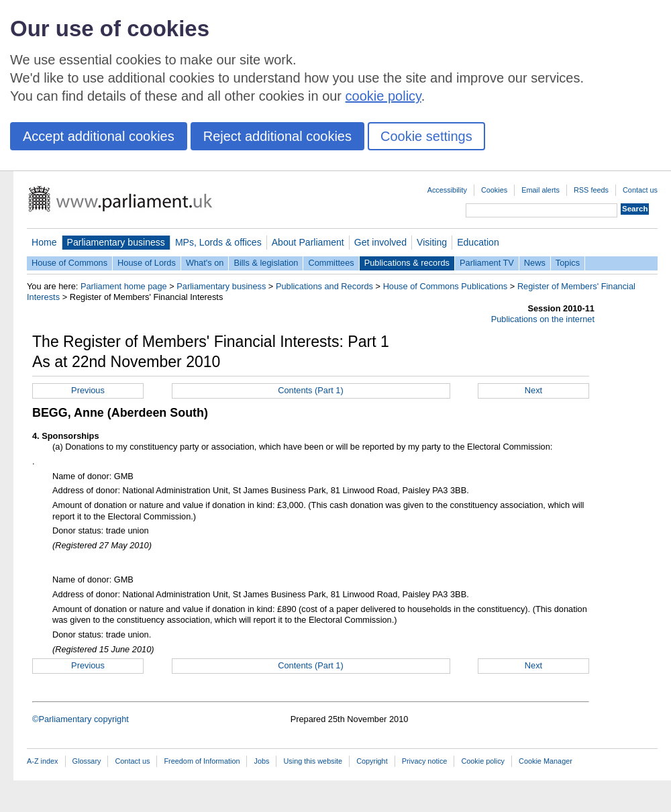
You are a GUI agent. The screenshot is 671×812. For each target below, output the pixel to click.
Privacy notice (425, 761)
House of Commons (69, 263)
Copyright (372, 761)
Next (533, 390)
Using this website (313, 761)
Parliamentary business (116, 242)
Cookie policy (483, 761)
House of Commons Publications (446, 286)
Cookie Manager (546, 761)
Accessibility (447, 190)
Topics (568, 263)
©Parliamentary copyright (81, 719)
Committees (331, 263)
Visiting (432, 242)
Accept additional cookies (99, 136)
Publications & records (407, 263)
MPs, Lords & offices (218, 242)
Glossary (87, 761)
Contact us (640, 190)
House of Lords (147, 263)
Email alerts (540, 190)
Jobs (261, 761)
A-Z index (43, 761)
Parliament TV (487, 263)
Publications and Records (324, 286)
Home (44, 242)
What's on (205, 263)
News (535, 263)
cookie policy (383, 96)
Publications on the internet (543, 319)
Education (478, 242)
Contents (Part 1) (310, 390)
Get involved (380, 242)
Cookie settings (426, 136)
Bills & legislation (266, 263)
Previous (88, 390)
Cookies (494, 190)
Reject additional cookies (277, 136)
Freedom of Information (202, 761)
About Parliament (308, 242)
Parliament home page (124, 286)
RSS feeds (591, 190)
